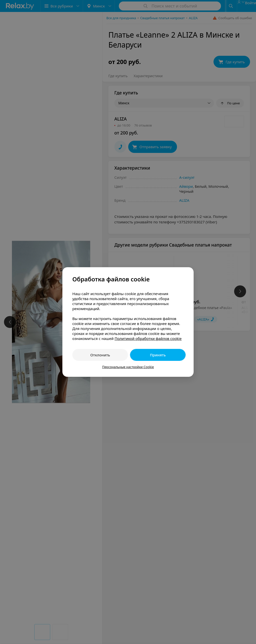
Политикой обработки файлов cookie (148, 338)
